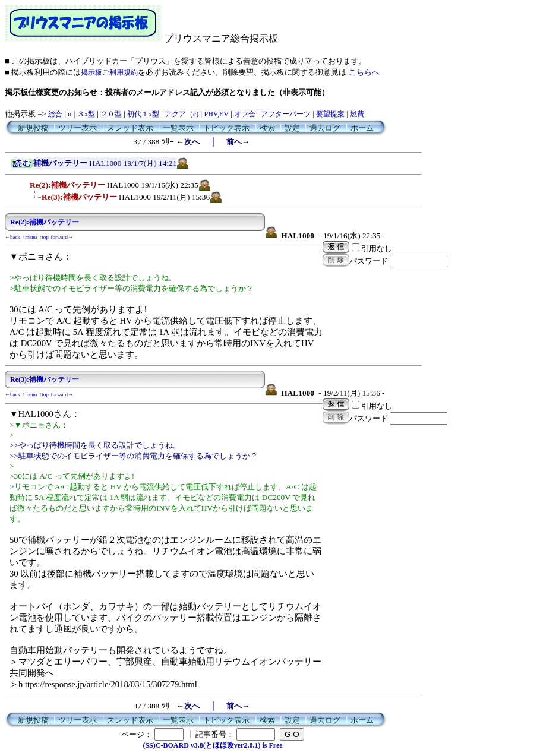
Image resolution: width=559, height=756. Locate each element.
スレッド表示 (130, 128)
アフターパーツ (286, 114)
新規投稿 (33, 128)
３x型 (86, 114)
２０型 (111, 114)
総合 (55, 114)
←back (12, 237)
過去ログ (325, 128)
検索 (267, 128)
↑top (44, 237)
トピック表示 (226, 128)
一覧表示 (178, 128)
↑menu (30, 237)
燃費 (357, 114)
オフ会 (245, 114)
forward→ (62, 237)
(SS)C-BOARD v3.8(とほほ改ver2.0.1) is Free (212, 745)
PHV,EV (216, 114)
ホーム (362, 128)
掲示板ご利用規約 (109, 72)
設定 (292, 128)
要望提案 (330, 114)
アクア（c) (181, 114)
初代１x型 (143, 114)
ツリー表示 (78, 128)
